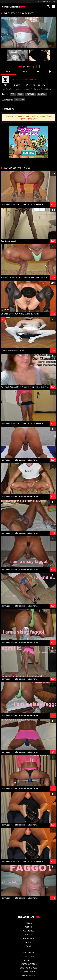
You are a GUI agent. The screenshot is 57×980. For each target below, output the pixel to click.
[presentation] (3, 55)
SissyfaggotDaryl (30, 79)
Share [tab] (24, 72)
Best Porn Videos (28, 964)
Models (28, 935)
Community (29, 939)
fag (13, 94)
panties (42, 94)
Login (40, 2)
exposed (31, 94)
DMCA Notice (28, 953)
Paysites (29, 942)
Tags (29, 946)
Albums (28, 927)
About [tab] (9, 72)
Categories (29, 931)
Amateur (20, 100)
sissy (20, 94)
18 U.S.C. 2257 (29, 960)
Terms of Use (29, 956)
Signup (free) (32, 119)
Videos (29, 923)
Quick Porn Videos (28, 968)
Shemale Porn (29, 972)
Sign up (47, 2)
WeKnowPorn (28, 976)
